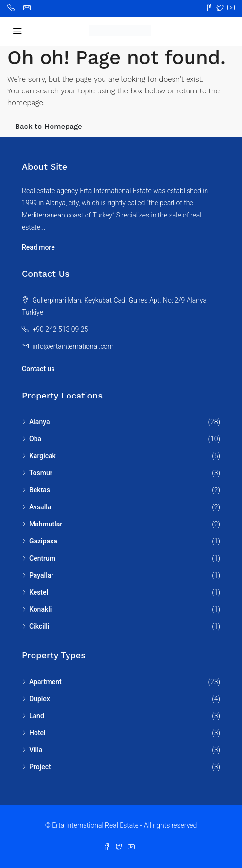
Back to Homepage (49, 127)
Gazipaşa (43, 541)
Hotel (37, 733)
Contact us (38, 369)
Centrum (42, 558)
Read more (38, 247)
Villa (36, 750)
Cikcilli (39, 626)
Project (40, 767)
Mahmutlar (46, 524)
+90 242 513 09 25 (60, 329)
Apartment (45, 682)
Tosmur (41, 473)
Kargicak (43, 456)
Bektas (40, 490)
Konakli (40, 609)
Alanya (40, 422)
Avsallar (41, 507)
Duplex (40, 699)
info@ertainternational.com (73, 346)
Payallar (41, 575)
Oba (35, 439)
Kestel (39, 592)
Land (37, 716)
